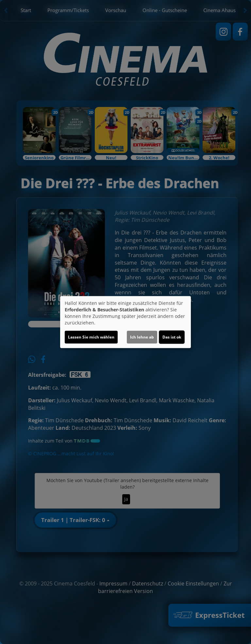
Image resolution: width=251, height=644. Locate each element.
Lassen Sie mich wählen (91, 337)
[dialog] (125, 322)
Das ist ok (172, 337)
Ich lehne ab (142, 337)
